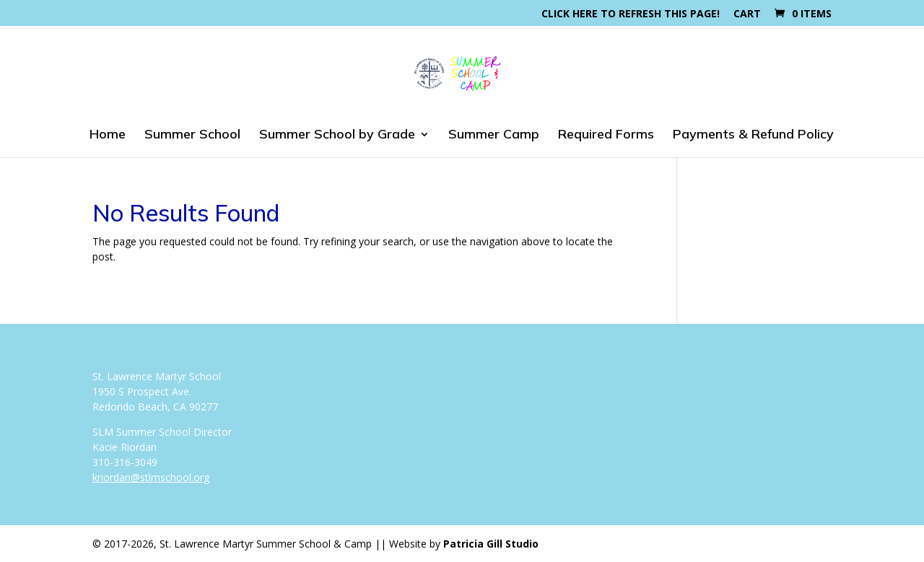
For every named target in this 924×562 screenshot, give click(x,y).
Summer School (192, 136)
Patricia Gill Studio (491, 544)
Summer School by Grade (337, 136)
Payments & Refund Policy (753, 136)
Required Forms (606, 136)
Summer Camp (494, 136)
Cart (747, 14)
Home (108, 136)
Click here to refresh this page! (631, 14)
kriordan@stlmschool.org (151, 477)
